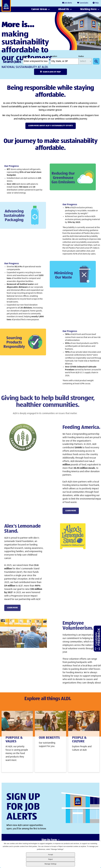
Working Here (88, 9)
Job (68, 3)
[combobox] (64, 61)
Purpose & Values (14, 743)
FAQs (97, 3)
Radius (81, 56)
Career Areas (39, 9)
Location (54, 56)
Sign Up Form (49, 840)
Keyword (27, 56)
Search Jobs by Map (52, 72)
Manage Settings (50, 864)
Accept (51, 855)
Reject (50, 859)
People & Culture (79, 743)
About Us (64, 9)
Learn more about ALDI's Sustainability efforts (51, 126)
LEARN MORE (79, 511)
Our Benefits (49, 741)
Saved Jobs (84, 3)
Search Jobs (96, 61)
